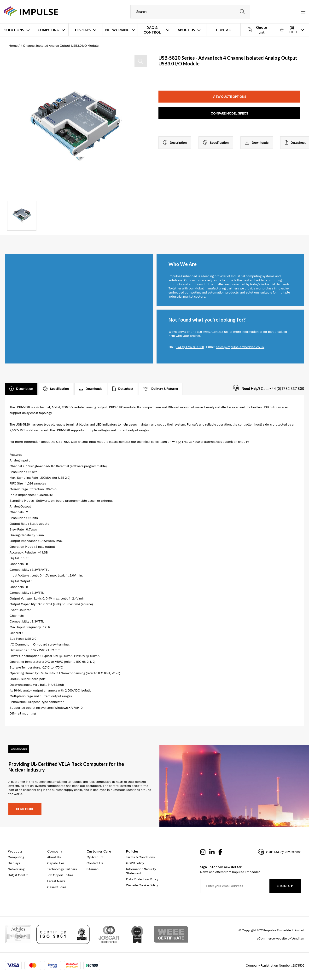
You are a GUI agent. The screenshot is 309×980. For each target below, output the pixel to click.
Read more (25, 809)
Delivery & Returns (161, 389)
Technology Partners (62, 869)
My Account (95, 857)
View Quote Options (229, 97)
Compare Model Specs (229, 113)
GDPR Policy (135, 863)
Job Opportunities (60, 875)
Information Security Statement (141, 871)
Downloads (257, 143)
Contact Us (95, 863)
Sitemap (93, 869)
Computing (48, 30)
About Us (186, 30)
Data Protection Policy (142, 879)
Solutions (14, 30)
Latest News (56, 881)
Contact (225, 30)
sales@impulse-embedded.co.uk (240, 347)
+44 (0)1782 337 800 (190, 347)
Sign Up (285, 886)
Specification (216, 143)
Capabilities (56, 863)
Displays (83, 30)
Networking (117, 30)
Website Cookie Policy (142, 885)
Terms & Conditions (140, 857)
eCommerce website (272, 938)
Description (175, 143)
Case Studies (57, 887)
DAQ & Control (152, 30)
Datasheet (123, 389)
